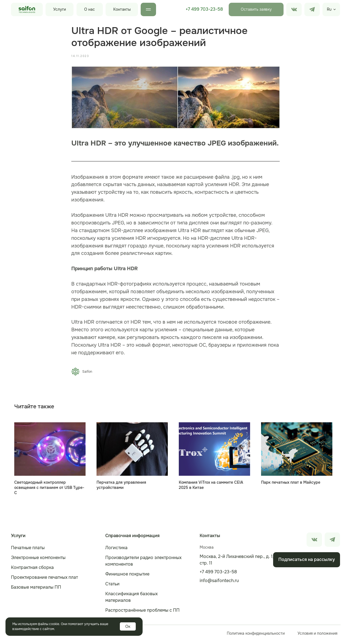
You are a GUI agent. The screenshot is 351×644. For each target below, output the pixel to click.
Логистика (116, 550)
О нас (90, 9)
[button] (256, 9)
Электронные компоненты (38, 560)
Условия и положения (317, 636)
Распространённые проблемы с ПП (142, 613)
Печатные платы (28, 550)
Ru (329, 9)
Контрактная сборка (32, 570)
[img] (312, 9)
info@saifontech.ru (219, 583)
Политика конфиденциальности (256, 636)
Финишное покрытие (127, 576)
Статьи (112, 586)
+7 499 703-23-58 (204, 9)
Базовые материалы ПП (36, 590)
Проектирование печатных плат (44, 580)
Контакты (122, 9)
